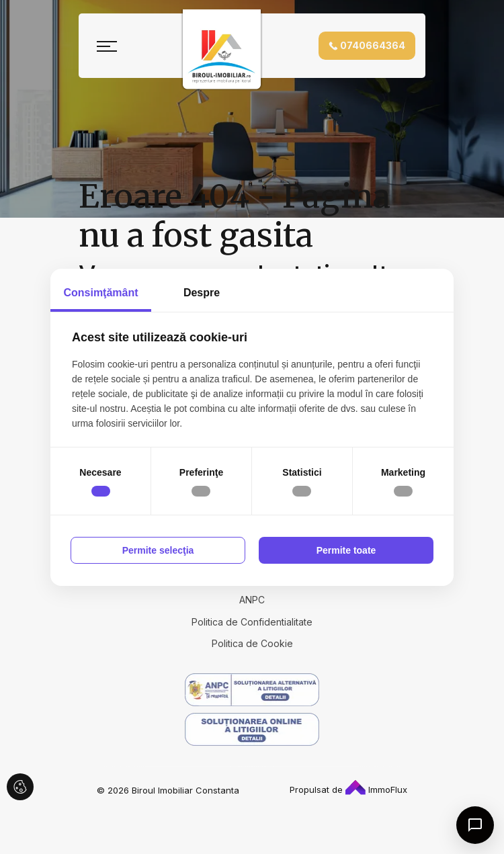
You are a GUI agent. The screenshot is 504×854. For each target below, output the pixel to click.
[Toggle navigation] (107, 46)
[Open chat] (475, 825)
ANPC (252, 600)
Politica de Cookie (252, 643)
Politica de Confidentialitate (252, 622)
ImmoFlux (376, 789)
